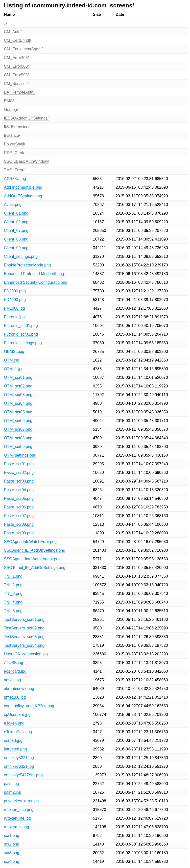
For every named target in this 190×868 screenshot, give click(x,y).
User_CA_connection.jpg (26, 654)
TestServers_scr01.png (24, 619)
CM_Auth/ (13, 32)
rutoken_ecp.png (19, 810)
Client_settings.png (21, 256)
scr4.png (12, 861)
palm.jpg (11, 784)
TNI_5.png (13, 611)
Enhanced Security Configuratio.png (36, 282)
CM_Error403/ (16, 58)
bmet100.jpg (15, 697)
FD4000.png (15, 300)
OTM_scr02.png (18, 386)
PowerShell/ (14, 144)
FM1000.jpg (14, 308)
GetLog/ (11, 110)
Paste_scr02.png (19, 473)
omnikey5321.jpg (19, 758)
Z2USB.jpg (13, 663)
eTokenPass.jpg (18, 732)
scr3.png (12, 853)
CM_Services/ (16, 84)
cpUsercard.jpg (17, 715)
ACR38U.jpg (15, 179)
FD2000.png (15, 291)
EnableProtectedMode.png (27, 265)
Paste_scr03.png (19, 481)
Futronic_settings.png (23, 343)
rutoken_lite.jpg (17, 818)
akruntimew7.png (19, 689)
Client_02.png (16, 222)
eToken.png (14, 723)
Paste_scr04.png (19, 490)
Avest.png (13, 205)
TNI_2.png (13, 585)
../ (6, 23)
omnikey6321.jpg (19, 766)
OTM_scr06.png (18, 421)
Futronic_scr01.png (21, 326)
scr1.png (12, 836)
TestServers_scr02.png (24, 628)
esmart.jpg (13, 740)
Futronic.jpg (14, 317)
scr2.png (12, 844)
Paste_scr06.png (19, 507)
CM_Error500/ (16, 66)
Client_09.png (16, 248)
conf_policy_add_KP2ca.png (29, 706)
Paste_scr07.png (19, 516)
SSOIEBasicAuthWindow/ (26, 161)
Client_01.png (16, 213)
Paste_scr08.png (19, 524)
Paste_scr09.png (19, 533)
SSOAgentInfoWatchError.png (30, 542)
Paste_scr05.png (19, 498)
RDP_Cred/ (14, 153)
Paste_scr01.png (19, 464)
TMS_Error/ (14, 170)
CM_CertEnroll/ (17, 40)
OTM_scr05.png (18, 412)
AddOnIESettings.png (23, 196)
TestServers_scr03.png (24, 637)
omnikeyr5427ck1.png (23, 775)
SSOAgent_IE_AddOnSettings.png (35, 550)
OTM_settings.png (20, 455)
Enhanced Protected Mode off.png (34, 274)
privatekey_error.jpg (21, 801)
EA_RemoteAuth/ (19, 92)
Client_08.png (16, 239)
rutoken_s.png (16, 827)
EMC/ (9, 101)
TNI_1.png (13, 576)
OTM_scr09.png (18, 447)
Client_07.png (16, 231)
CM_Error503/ (16, 75)
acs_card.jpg (15, 671)
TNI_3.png (13, 594)
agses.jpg (12, 680)
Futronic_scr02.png (21, 334)
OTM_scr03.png (18, 395)
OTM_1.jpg (14, 369)
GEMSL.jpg (14, 352)
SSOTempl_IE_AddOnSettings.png (35, 568)
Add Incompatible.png (23, 187)
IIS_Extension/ (17, 127)
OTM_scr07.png (18, 429)
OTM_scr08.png (18, 438)
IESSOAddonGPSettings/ (26, 118)
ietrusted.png (15, 749)
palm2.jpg (12, 792)
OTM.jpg (12, 360)
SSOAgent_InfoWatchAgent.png (32, 559)
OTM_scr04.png (18, 403)
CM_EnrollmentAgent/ (23, 49)
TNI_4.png (13, 602)
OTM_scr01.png (18, 377)
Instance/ (12, 135)
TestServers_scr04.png (24, 645)
